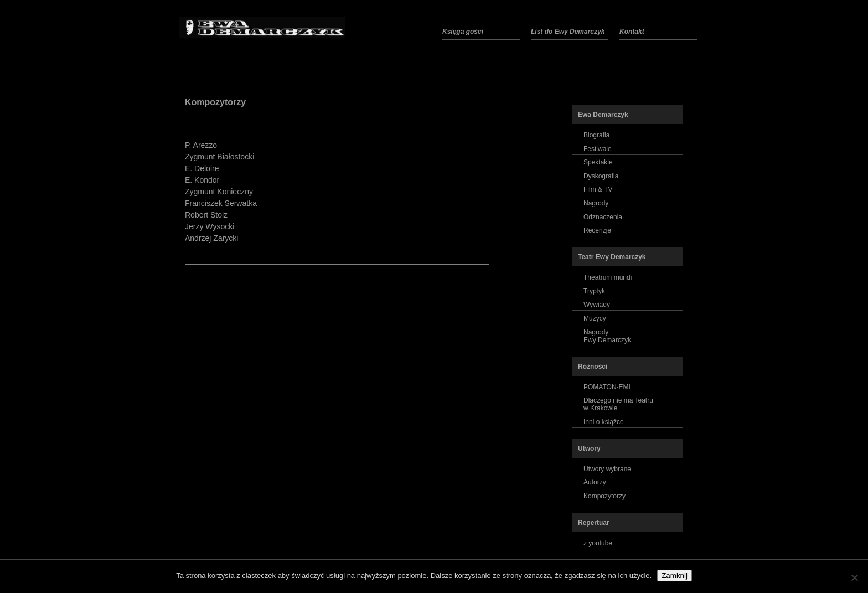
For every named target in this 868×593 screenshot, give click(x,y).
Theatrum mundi (608, 277)
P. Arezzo (201, 145)
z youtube (598, 543)
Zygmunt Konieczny (219, 192)
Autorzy (595, 482)
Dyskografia (601, 176)
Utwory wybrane (607, 469)
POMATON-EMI (607, 387)
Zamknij (675, 576)
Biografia (596, 135)
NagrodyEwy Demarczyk (607, 336)
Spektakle (598, 162)
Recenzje (597, 230)
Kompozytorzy (215, 102)
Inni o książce (604, 422)
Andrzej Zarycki (211, 238)
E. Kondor (202, 180)
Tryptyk (594, 291)
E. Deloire (202, 168)
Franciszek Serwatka (221, 203)
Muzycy (595, 318)
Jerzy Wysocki (210, 226)
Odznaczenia (603, 217)
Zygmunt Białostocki (219, 157)
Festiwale (598, 149)
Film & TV (598, 189)
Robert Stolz (206, 215)
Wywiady (597, 305)
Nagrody (596, 203)
